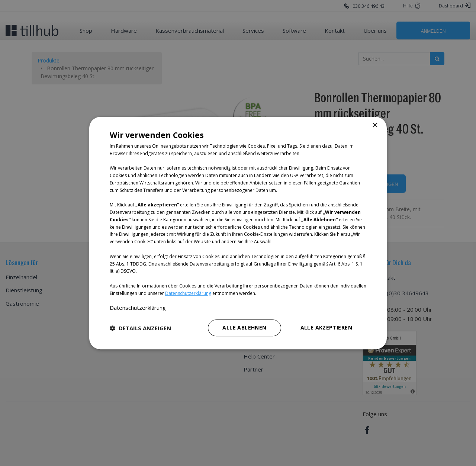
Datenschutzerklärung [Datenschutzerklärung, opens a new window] (138, 308)
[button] (140, 328)
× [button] (375, 126)
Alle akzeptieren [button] (326, 327)
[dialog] (238, 233)
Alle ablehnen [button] (244, 327)
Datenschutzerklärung (188, 293)
